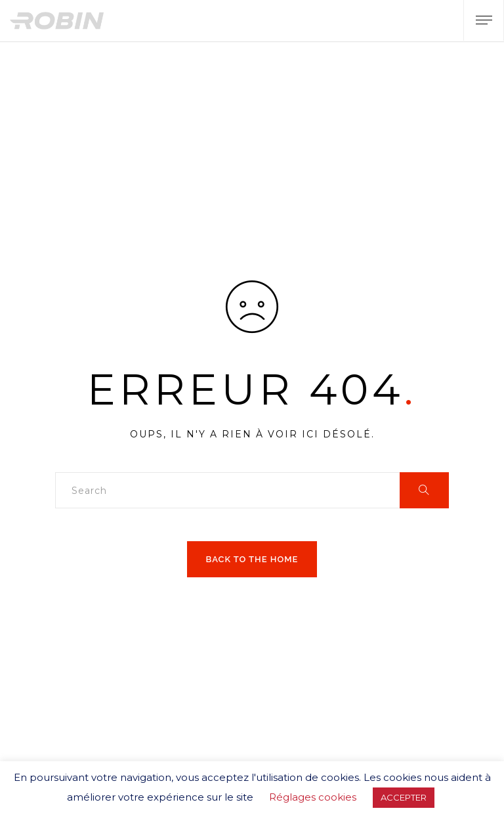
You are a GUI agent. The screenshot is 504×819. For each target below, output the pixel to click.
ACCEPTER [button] (404, 797)
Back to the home (252, 559)
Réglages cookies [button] (313, 797)
